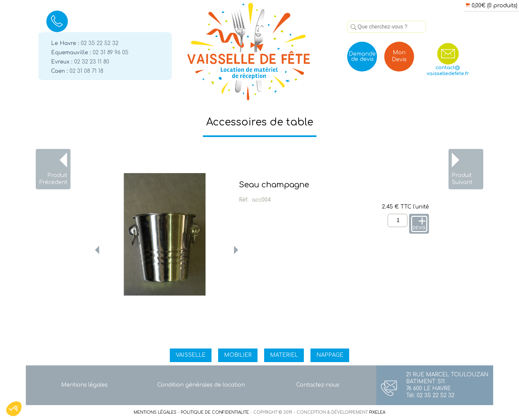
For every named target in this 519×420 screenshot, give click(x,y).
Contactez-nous (318, 385)
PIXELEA (377, 412)
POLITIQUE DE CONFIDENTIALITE (215, 412)
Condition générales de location (201, 385)
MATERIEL (284, 355)
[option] (165, 234)
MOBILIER (238, 355)
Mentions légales (84, 385)
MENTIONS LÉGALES (155, 412)
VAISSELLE (191, 355)
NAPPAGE (330, 355)
